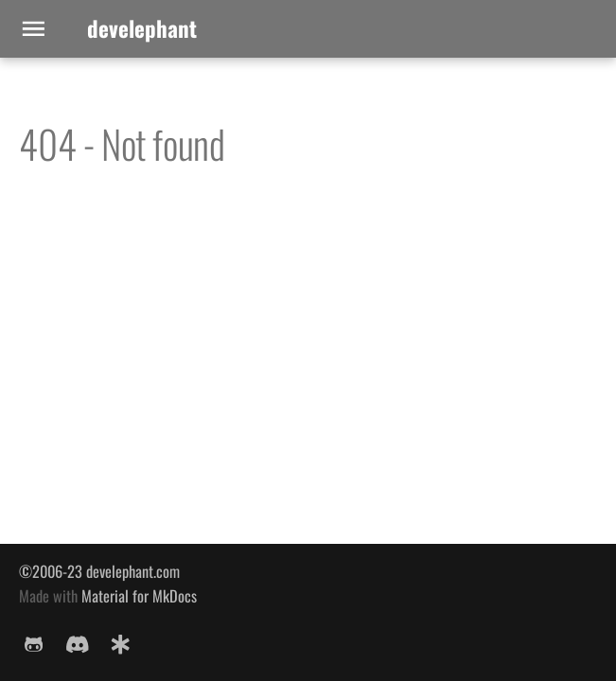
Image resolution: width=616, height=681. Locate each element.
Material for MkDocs (139, 595)
